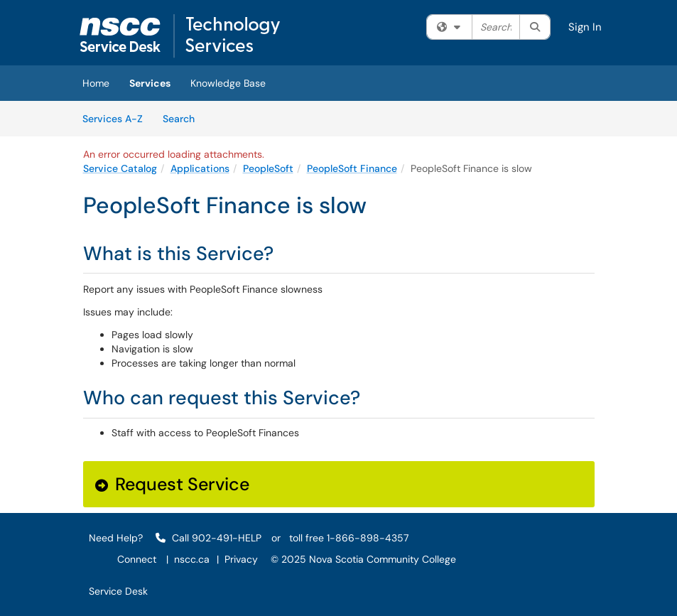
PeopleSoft (268, 168)
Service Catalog (120, 168)
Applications (200, 168)
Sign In (585, 27)
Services (150, 83)
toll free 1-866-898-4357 (349, 538)
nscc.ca (192, 559)
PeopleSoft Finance (352, 168)
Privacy (241, 559)
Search (184, 118)
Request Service (172, 484)
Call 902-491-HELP (208, 538)
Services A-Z (113, 119)
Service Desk (118, 591)
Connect (137, 559)
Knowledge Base (228, 83)
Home (96, 83)
